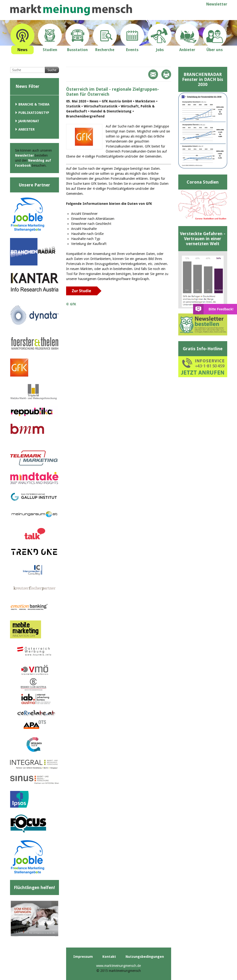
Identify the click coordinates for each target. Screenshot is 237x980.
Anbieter (26, 129)
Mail (153, 74)
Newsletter (217, 4)
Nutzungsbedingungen (145, 957)
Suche (52, 70)
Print (166, 74)
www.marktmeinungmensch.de (118, 966)
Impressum (83, 957)
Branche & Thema (34, 104)
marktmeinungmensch (71, 10)
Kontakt (109, 957)
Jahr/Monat (29, 121)
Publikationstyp (34, 113)
